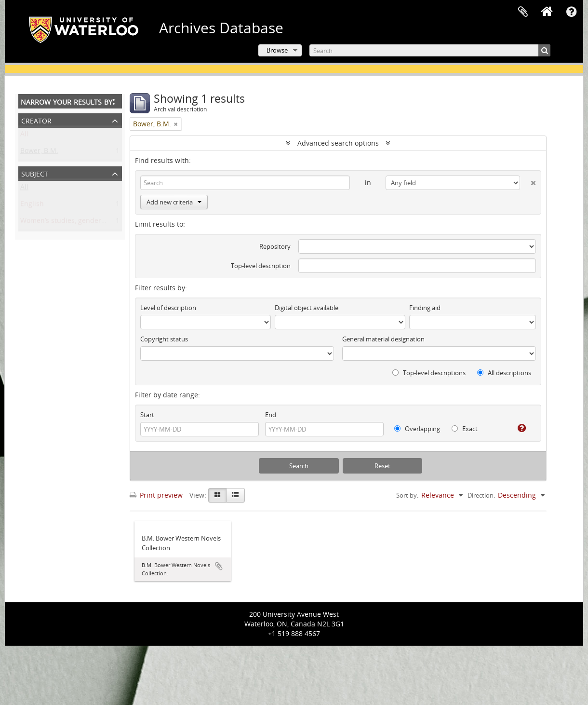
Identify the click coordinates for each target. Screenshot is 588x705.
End (271, 415)
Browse (277, 50)
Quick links (571, 12)
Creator (36, 120)
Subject (35, 173)
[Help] (518, 428)
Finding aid (425, 308)
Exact (465, 429)
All (24, 135)
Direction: (481, 495)
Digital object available (307, 308)
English (32, 205)
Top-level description (261, 266)
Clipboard (523, 12)
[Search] (430, 50)
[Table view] (235, 495)
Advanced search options (338, 143)
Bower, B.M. (39, 152)
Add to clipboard (219, 566)
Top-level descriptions (429, 373)
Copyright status (164, 339)
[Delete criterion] (528, 181)
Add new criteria (174, 202)
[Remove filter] (176, 124)
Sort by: (407, 495)
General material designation (383, 339)
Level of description (168, 308)
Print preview (156, 495)
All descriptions (504, 373)
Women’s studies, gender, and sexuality (84, 222)
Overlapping (417, 429)
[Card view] (217, 495)
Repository (275, 246)
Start (147, 415)
